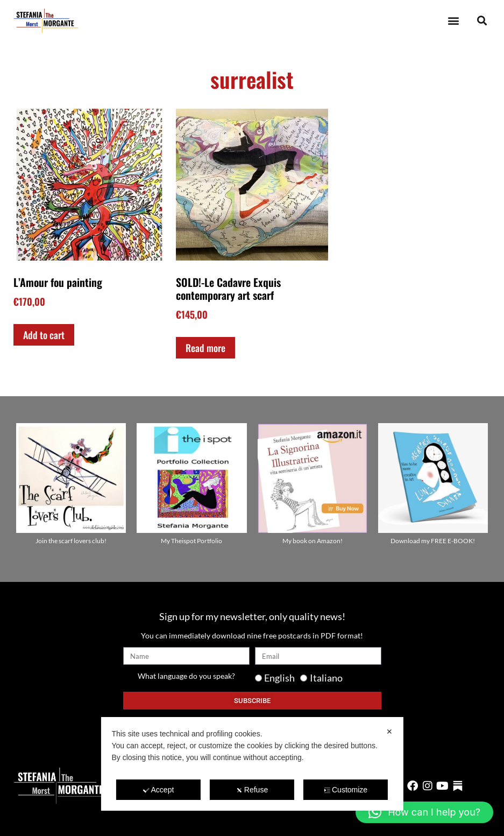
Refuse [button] (252, 790)
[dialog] (252, 764)
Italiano (326, 678)
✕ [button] (389, 732)
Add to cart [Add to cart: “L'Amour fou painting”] (44, 335)
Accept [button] (159, 790)
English (279, 678)
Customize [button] (346, 790)
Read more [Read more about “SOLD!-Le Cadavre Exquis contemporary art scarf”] (205, 348)
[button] (453, 21)
